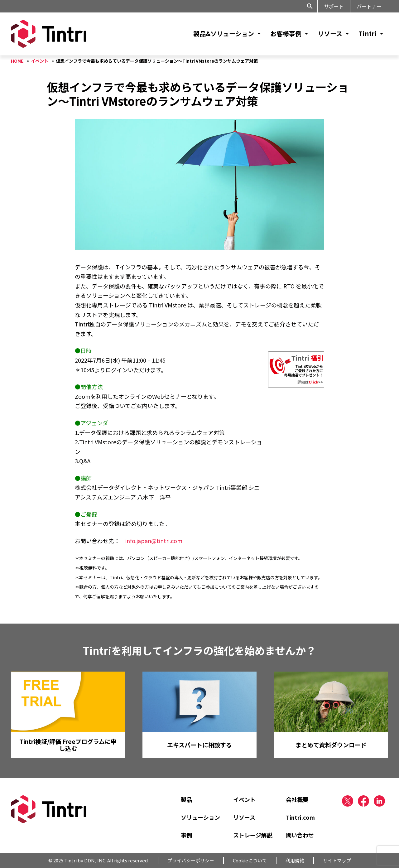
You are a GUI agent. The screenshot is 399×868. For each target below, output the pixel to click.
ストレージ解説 (253, 835)
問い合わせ (300, 835)
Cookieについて (250, 860)
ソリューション (200, 817)
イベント (244, 799)
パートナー (369, 6)
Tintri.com (300, 817)
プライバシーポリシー (191, 860)
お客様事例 (286, 34)
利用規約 (295, 860)
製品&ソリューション (224, 34)
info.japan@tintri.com (154, 541)
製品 (186, 799)
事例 (186, 835)
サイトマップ (337, 860)
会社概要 (297, 799)
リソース (330, 34)
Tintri (368, 34)
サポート (334, 6)
